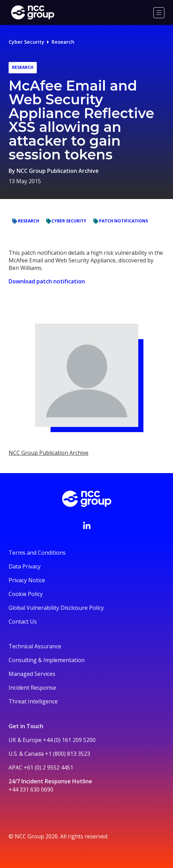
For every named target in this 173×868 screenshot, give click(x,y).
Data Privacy (25, 566)
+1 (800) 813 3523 (68, 754)
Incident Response (32, 688)
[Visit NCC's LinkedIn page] (87, 525)
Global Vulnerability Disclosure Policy (56, 608)
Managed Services (32, 674)
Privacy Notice (27, 580)
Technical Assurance (35, 646)
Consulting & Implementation (47, 660)
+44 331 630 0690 (31, 789)
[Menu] (159, 13)
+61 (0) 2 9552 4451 (48, 767)
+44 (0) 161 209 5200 (69, 740)
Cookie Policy (26, 594)
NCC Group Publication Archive (58, 171)
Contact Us (23, 621)
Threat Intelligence (33, 701)
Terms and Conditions (37, 553)
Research (63, 42)
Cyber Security (26, 42)
